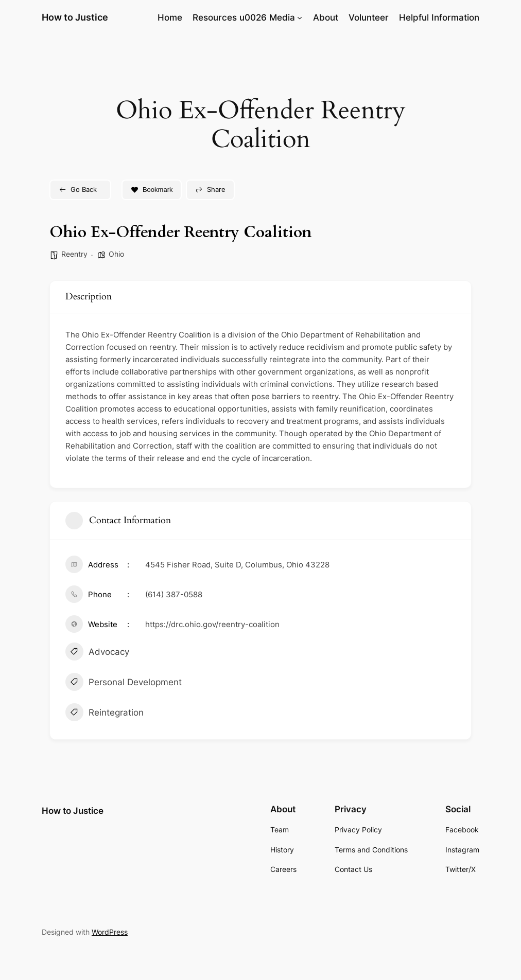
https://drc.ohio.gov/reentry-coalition (212, 624)
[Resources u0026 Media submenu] (300, 17)
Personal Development (124, 683)
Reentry (74, 254)
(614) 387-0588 (174, 594)
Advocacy (97, 653)
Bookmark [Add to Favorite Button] (152, 190)
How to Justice (75, 17)
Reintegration (105, 714)
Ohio (116, 254)
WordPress (110, 932)
